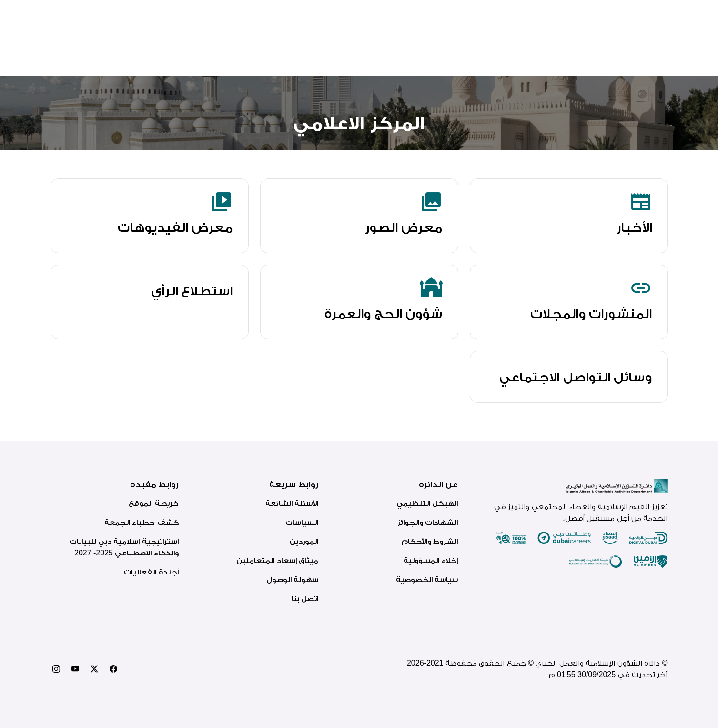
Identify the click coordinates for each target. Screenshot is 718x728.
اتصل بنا (305, 599)
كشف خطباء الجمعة (142, 522)
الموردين (304, 541)
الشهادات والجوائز (428, 522)
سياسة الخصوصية (427, 579)
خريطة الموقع (153, 503)
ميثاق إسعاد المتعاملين (277, 560)
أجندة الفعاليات (151, 572)
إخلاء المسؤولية (431, 560)
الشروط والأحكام (430, 541)
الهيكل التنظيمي (427, 503)
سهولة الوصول (292, 579)
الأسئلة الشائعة (292, 503)
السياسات (302, 522)
